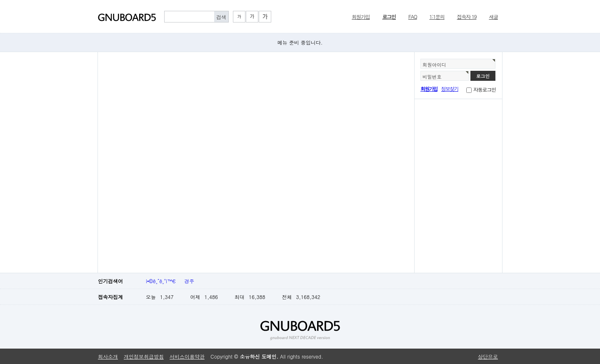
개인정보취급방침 (144, 356)
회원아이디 (434, 65)
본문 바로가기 (0, 0)
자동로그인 (485, 89)
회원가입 (361, 16)
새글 (493, 16)
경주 (189, 281)
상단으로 (488, 356)
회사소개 (108, 356)
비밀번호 (432, 77)
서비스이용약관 (187, 356)
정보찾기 (450, 89)
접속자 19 (467, 16)
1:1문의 (437, 16)
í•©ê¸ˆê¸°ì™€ (161, 281)
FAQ (413, 16)
